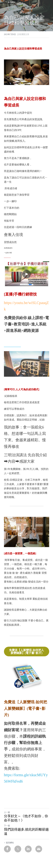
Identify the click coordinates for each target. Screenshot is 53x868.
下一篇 (7, 826)
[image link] (27, 678)
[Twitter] (18, 849)
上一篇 (7, 812)
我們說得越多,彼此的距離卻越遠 (26, 832)
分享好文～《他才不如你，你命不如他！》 (26, 818)
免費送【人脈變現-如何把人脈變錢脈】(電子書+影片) (26, 651)
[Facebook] (7, 849)
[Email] (39, 849)
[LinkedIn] (28, 849)
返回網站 (10, 2)
